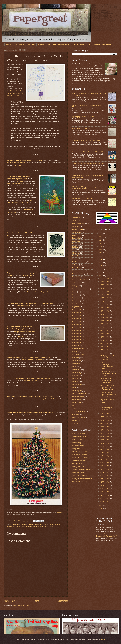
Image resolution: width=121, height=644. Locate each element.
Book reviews (77, 235)
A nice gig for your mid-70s (81, 128)
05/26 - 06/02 (105, 436)
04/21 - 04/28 (105, 453)
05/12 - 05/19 (105, 443)
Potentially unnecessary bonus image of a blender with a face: (30, 397)
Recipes (31, 44)
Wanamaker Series (79, 418)
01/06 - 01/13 (105, 502)
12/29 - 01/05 (105, 278)
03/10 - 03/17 (105, 472)
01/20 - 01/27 (105, 495)
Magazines (57, 524)
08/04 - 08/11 (105, 347)
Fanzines (75, 259)
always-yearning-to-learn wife (24, 332)
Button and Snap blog (23, 306)
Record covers (77, 385)
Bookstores (76, 244)
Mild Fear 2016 (77, 313)
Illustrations (76, 295)
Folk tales (75, 265)
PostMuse (19, 181)
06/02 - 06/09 (105, 433)
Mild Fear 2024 (77, 337)
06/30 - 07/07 (105, 420)
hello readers (77, 283)
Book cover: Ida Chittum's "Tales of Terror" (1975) (89, 152)
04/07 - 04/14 (105, 459)
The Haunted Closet (79, 437)
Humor (75, 292)
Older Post (63, 601)
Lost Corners (77, 304)
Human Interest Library (80, 289)
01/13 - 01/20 (105, 498)
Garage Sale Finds (79, 434)
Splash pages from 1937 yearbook (84, 117)
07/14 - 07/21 (105, 414)
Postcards (20, 44)
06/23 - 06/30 (105, 424)
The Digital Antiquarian (80, 461)
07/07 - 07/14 (105, 417)
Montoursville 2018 (79, 349)
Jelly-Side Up (28, 275)
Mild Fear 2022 (77, 331)
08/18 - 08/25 (105, 340)
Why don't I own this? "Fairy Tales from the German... (108, 373)
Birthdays (75, 226)
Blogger (103, 639)
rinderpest (20, 336)
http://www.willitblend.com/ (51, 399)
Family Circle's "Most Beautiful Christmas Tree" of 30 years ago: (31, 413)
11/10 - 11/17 (105, 301)
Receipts (75, 379)
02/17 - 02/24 (105, 482)
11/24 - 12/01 (105, 295)
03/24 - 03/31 (105, 466)
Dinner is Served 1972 (80, 452)
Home (9, 44)
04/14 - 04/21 (105, 456)
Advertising (16, 524)
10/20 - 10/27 (105, 311)
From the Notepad (78, 271)
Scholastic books (78, 397)
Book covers (76, 232)
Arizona (75, 220)
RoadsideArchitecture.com (16, 163)
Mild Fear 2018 (77, 319)
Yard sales (76, 424)
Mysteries (75, 358)
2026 (101, 233)
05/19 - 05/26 (105, 440)
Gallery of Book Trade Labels (82, 479)
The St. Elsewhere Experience (32, 360)
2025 (101, 237)
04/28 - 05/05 (105, 450)
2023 (101, 243)
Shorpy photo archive (79, 467)
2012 (101, 506)
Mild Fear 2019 (77, 322)
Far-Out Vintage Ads (79, 262)
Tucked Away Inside (82, 44)
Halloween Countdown (80, 280)
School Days (76, 400)
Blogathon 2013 (78, 229)
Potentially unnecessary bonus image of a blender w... (108, 408)
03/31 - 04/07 (105, 463)
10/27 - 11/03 (105, 308)
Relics (74, 388)
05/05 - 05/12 (105, 446)
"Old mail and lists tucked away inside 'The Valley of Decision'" (15, 93)
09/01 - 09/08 (105, 334)
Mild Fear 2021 (77, 328)
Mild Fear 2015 (77, 310)
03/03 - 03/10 (105, 476)
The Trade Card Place (80, 476)
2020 (101, 253)
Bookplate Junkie (78, 473)
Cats (74, 250)
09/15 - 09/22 (105, 327)
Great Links (43, 524)
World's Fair (76, 420)
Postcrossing (77, 373)
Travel (74, 408)
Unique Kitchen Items (31, 381)
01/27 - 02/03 (105, 492)
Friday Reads (77, 268)
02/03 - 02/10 (105, 489)
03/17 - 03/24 (105, 469)
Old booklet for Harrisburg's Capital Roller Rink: (25, 160)
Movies (75, 352)
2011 (101, 509)
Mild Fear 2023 (77, 334)
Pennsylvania (20, 527)
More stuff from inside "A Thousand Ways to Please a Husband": (31, 303)
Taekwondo (60, 512)
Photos (41, 44)
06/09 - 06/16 (105, 430)
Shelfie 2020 (76, 402)
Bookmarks (76, 238)
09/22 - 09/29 (105, 324)
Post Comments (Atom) (21, 606)
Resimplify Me (77, 391)
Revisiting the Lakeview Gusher (83, 199)
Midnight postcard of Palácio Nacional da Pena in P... (108, 358)
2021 (101, 250)
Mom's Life (76, 346)
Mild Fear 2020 (77, 325)
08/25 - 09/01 (105, 337)
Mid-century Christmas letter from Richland (87, 140)
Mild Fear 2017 (77, 316)
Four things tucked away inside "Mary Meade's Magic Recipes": (31, 378)
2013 (101, 276)
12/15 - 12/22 (105, 285)
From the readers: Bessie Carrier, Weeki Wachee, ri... (108, 394)
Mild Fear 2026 (77, 343)
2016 (101, 266)
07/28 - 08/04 (105, 350)
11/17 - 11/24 (105, 298)
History (50, 524)
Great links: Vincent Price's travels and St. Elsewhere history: (30, 357)
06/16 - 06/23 (105, 427)
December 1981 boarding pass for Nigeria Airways (107, 380)
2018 (101, 259)
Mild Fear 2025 (77, 340)
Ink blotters (76, 298)
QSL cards (76, 376)
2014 (101, 272)
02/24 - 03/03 (105, 479)
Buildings (23, 524)
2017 (101, 263)
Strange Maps (77, 464)
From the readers (33, 524)
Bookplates (76, 241)
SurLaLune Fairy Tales (80, 482)
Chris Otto (17, 521)
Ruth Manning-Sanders (59, 44)
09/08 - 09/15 (105, 331)
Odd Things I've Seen (79, 455)
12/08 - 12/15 (105, 288)
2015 (101, 269)
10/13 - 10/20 (105, 314)
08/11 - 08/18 (105, 343)
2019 (101, 256)
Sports (74, 406)
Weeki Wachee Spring (14, 183)
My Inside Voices (78, 446)
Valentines (76, 414)
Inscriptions (76, 301)
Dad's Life (76, 256)
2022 (101, 246)
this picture (19, 165)
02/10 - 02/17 (105, 485)
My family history (78, 355)
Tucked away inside (46, 527)
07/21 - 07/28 (105, 353)
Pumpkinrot (76, 449)
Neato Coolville (77, 440)
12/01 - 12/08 (105, 291)
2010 (101, 512)
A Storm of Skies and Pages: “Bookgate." (40, 292)
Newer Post (10, 601)
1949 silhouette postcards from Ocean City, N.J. (88, 164)
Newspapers (11, 527)
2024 (101, 240)
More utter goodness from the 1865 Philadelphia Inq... (107, 387)
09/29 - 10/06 (105, 321)
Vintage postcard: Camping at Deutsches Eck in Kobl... (107, 366)
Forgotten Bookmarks (79, 458)
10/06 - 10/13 (105, 317)
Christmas (76, 253)
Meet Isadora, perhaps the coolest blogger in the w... (108, 401)
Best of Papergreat (79, 223)
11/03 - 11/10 (105, 304)
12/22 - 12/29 (105, 282)
